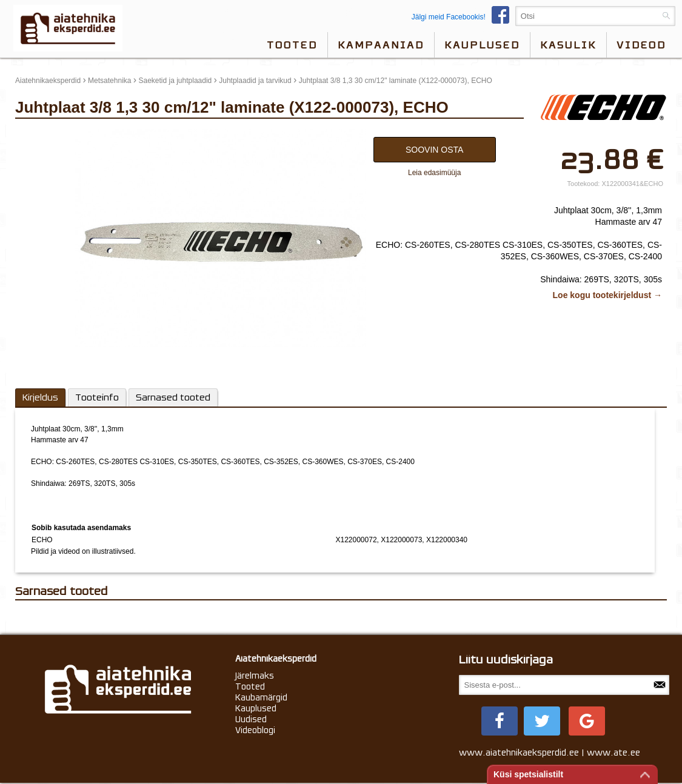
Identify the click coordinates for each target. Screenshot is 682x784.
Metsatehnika (109, 81)
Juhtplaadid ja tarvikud (255, 81)
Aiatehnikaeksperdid (48, 81)
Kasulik (568, 45)
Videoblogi (255, 730)
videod (641, 45)
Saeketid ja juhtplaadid (175, 81)
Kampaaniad (381, 45)
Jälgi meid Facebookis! (463, 17)
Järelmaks (255, 676)
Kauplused (482, 45)
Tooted (292, 45)
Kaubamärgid (261, 697)
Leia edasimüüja (434, 173)
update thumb (41, 134)
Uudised (251, 719)
